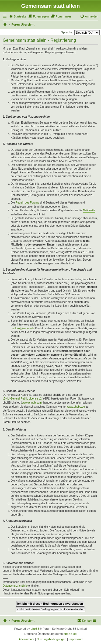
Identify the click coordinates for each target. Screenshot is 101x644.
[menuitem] (18, 16)
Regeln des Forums (27, 203)
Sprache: (67, 32)
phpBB (35, 629)
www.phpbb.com (32, 403)
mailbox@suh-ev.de (23, 328)
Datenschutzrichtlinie (15, 586)
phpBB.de (70, 634)
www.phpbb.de (76, 407)
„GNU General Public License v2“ (23, 399)
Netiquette (89, 210)
